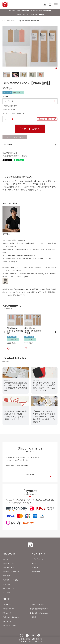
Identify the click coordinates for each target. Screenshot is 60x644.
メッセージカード (8, 567)
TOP (3, 21)
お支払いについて (8, 609)
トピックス (35, 563)
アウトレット (6, 592)
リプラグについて (38, 559)
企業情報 (33, 617)
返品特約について (10, 153)
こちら (41, 14)
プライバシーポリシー (37, 605)
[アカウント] (45, 4)
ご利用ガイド (7, 605)
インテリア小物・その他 (10, 580)
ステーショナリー (8, 563)
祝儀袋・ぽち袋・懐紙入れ (11, 572)
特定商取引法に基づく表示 (39, 609)
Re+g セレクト (12, 21)
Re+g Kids (6, 584)
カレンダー (6, 559)
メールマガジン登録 (9, 625)
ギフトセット (6, 576)
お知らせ (35, 567)
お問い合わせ (7, 621)
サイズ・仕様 (8, 145)
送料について (7, 613)
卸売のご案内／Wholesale (39, 613)
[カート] (50, 4)
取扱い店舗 (36, 572)
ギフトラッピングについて (11, 617)
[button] (4, 332)
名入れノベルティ (8, 588)
